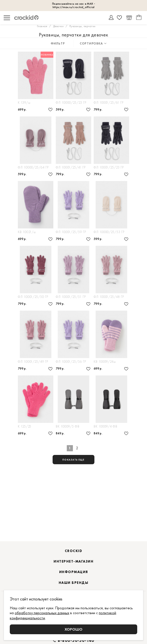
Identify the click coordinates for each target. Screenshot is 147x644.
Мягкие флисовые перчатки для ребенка (73, 175)
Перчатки (25, 107)
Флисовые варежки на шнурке (111, 243)
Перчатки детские (31, 447)
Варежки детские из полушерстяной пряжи (36, 243)
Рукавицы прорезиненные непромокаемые (73, 447)
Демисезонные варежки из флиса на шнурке (73, 107)
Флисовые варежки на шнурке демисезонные (36, 175)
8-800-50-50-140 (76, 641)
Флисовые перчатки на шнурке (111, 107)
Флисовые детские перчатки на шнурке (111, 175)
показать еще (73, 479)
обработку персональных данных (42, 613)
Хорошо (73, 629)
